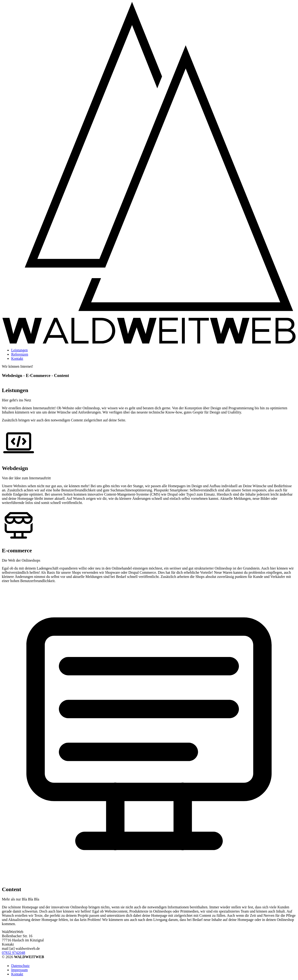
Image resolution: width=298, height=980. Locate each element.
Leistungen (19, 350)
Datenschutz (20, 966)
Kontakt (17, 358)
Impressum (19, 970)
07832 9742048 (14, 953)
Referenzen (20, 354)
